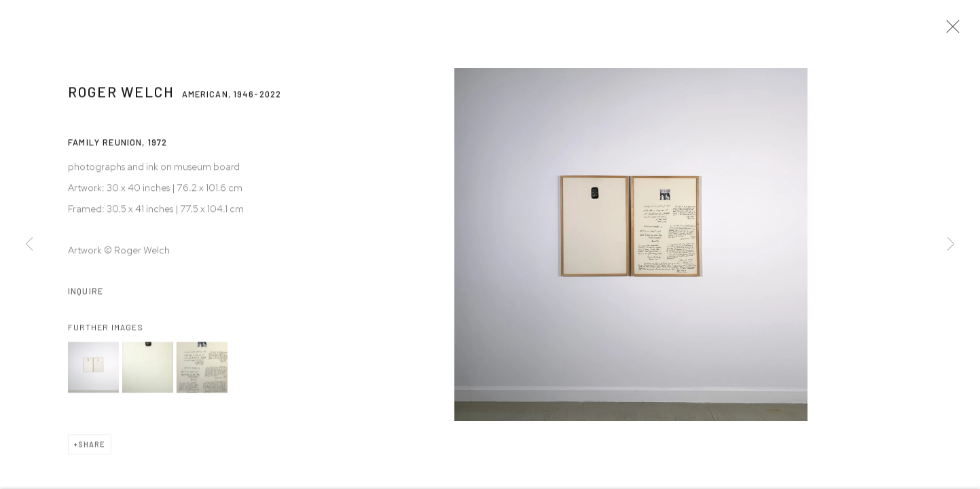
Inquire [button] (86, 296)
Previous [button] (29, 244)
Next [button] (951, 244)
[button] (93, 373)
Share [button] (92, 449)
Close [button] (953, 31)
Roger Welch (121, 97)
